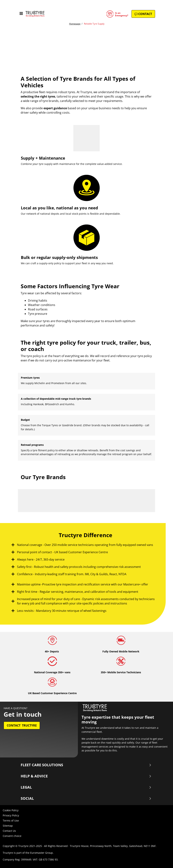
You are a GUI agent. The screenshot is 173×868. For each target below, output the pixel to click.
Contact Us (9, 831)
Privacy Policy (11, 815)
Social (86, 798)
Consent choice (12, 836)
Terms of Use (11, 821)
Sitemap (8, 826)
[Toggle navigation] (21, 14)
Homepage (75, 24)
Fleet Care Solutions (86, 765)
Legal (86, 787)
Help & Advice (86, 776)
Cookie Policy (11, 810)
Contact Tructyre (22, 725)
